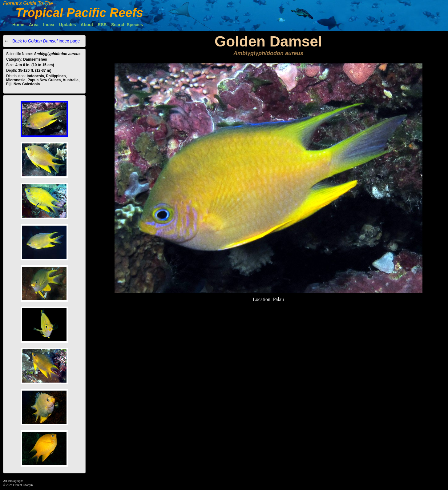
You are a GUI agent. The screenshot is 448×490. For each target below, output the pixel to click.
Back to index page (45, 41)
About (87, 25)
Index (49, 25)
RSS (102, 25)
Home (18, 25)
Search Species (127, 25)
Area (34, 25)
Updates (68, 25)
